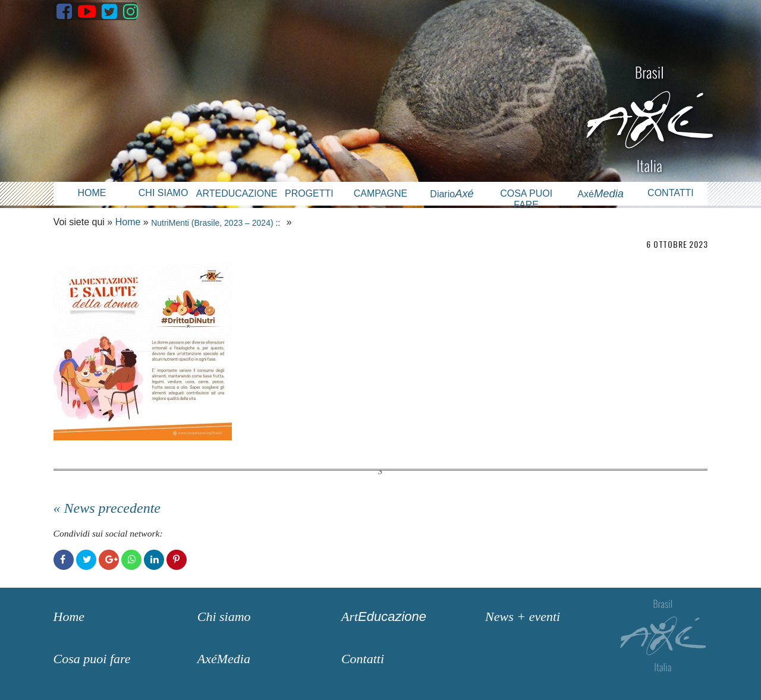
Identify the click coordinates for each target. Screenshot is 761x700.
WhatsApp (131, 560)
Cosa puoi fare (526, 199)
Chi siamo (163, 193)
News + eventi (523, 617)
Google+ (109, 560)
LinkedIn (154, 560)
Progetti (309, 193)
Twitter (86, 560)
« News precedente (107, 508)
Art (384, 617)
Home (92, 193)
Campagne (380, 193)
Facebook (64, 560)
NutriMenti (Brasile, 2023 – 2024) (212, 223)
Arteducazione (235, 193)
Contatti (671, 193)
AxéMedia (224, 659)
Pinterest (177, 560)
